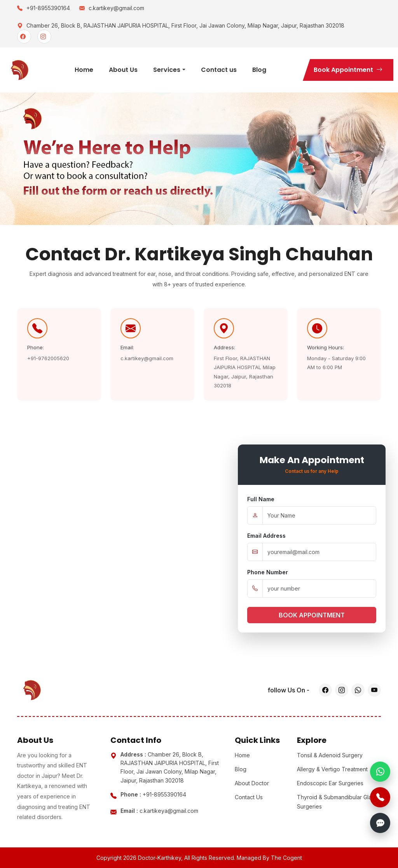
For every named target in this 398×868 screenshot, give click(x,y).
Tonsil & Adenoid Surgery (330, 755)
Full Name (261, 499)
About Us (123, 70)
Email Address (266, 536)
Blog (259, 70)
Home (84, 70)
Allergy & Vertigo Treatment (332, 769)
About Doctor (252, 783)
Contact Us (249, 797)
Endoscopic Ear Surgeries (330, 783)
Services (167, 70)
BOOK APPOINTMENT (312, 615)
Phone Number (268, 572)
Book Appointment (348, 70)
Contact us (219, 70)
